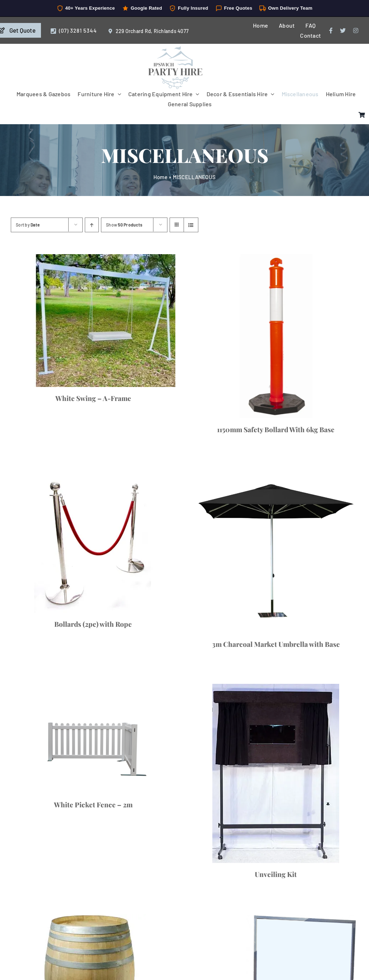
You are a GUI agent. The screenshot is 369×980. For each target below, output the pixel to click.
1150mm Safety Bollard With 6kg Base (276, 429)
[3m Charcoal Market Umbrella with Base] (276, 551)
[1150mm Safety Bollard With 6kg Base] (276, 336)
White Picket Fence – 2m (93, 804)
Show (124, 225)
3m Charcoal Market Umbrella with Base (276, 644)
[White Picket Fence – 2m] (93, 739)
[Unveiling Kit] (276, 773)
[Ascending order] (92, 225)
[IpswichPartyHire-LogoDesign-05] (175, 49)
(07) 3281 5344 (78, 31)
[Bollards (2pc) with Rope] (93, 541)
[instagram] (356, 31)
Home (160, 177)
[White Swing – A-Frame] (93, 320)
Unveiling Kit (276, 874)
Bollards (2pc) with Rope (93, 624)
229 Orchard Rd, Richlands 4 (148, 31)
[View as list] (191, 225)
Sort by (28, 225)
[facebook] (331, 31)
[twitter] (343, 31)
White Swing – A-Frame (93, 398)
